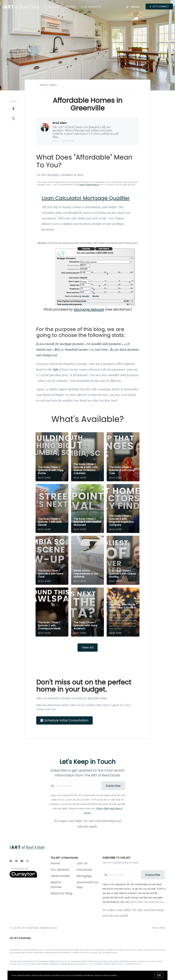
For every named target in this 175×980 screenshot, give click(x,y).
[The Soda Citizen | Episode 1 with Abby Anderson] (88, 612)
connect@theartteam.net (89, 185)
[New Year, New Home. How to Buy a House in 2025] (123, 612)
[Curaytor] (23, 877)
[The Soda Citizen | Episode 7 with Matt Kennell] (52, 509)
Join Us (82, 863)
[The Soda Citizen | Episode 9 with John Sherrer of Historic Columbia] (88, 457)
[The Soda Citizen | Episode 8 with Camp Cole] (123, 457)
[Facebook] (11, 861)
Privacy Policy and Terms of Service (147, 902)
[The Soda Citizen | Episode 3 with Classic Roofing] (123, 560)
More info (121, 975)
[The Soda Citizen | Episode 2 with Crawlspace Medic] (52, 612)
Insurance (84, 870)
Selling (70, 7)
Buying (54, 7)
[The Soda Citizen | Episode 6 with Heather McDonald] (88, 509)
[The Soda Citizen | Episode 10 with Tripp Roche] (52, 457)
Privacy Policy (159, 928)
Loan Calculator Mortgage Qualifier (86, 198)
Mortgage (84, 876)
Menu (133, 7)
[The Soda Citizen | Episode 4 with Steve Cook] (52, 560)
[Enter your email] (78, 786)
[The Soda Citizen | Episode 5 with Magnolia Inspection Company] (123, 509)
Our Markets (91, 7)
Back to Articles (49, 85)
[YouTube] (22, 861)
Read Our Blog (61, 893)
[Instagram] (27, 861)
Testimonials (60, 876)
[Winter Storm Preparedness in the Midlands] (88, 560)
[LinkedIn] (16, 861)
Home (55, 863)
